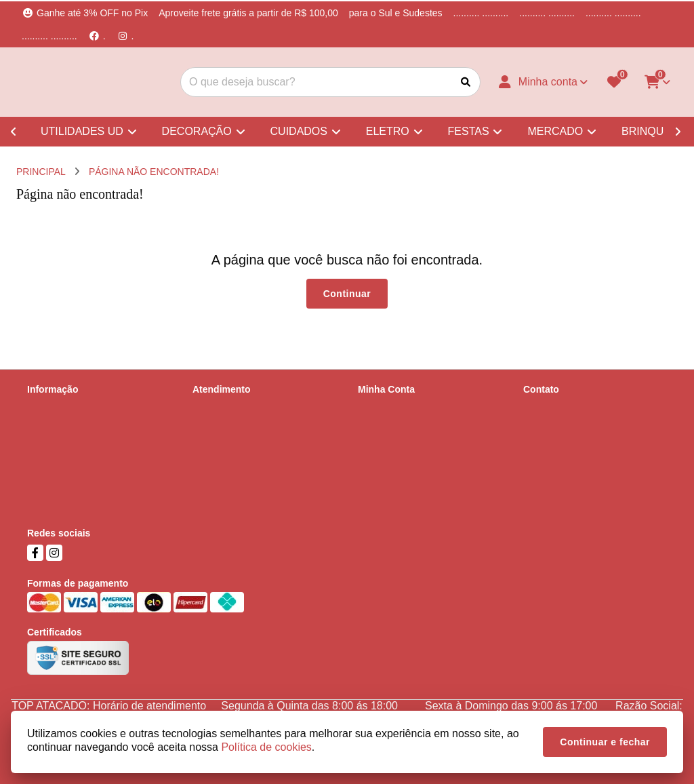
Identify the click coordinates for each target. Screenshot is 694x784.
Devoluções (217, 442)
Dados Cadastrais (395, 407)
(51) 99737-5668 (577, 431)
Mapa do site (220, 425)
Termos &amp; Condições (81, 460)
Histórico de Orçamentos (410, 425)
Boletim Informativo (399, 442)
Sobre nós (49, 407)
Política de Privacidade (75, 442)
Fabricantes (217, 460)
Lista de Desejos (393, 460)
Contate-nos (218, 407)
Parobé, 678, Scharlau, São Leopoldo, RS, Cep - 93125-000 (595, 484)
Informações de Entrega (78, 425)
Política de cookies (67, 477)
